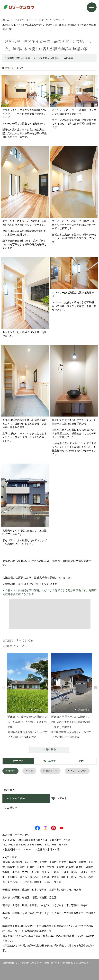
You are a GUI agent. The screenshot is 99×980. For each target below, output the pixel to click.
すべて (12, 771)
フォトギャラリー (14, 799)
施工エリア (49, 761)
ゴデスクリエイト (82, 963)
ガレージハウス (81, 771)
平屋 (31, 771)
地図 (68, 840)
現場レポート (59, 799)
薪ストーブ (53, 771)
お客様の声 (11, 808)
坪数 (81, 761)
